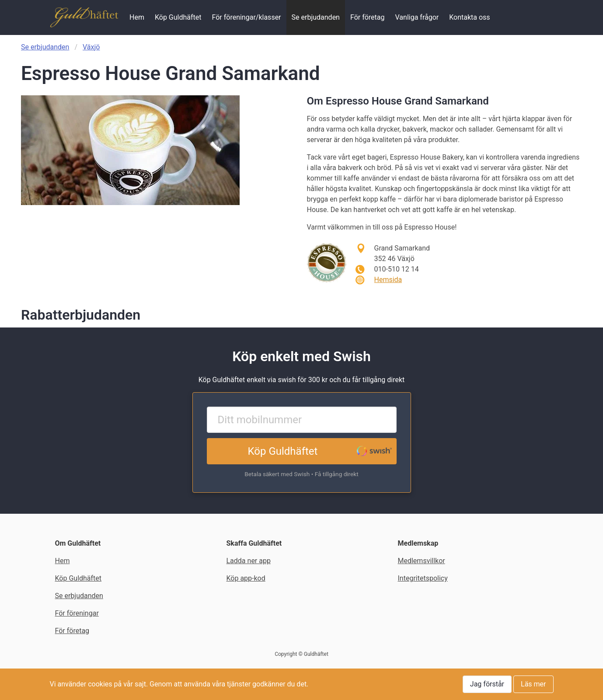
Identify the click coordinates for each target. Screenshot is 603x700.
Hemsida (388, 280)
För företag (368, 17)
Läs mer (533, 684)
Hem (137, 17)
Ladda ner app (249, 561)
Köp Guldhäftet (178, 17)
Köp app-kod (246, 578)
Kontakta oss (469, 17)
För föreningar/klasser (247, 17)
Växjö (91, 47)
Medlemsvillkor (422, 561)
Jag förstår (487, 684)
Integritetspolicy (423, 578)
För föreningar (77, 613)
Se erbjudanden (316, 17)
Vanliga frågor (417, 17)
